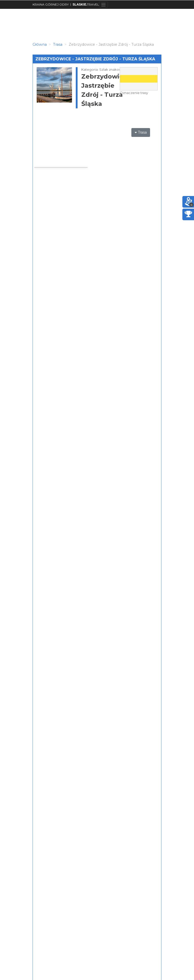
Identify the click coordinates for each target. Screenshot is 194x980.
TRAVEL (86, 4)
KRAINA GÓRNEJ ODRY (51, 4)
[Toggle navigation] (103, 5)
